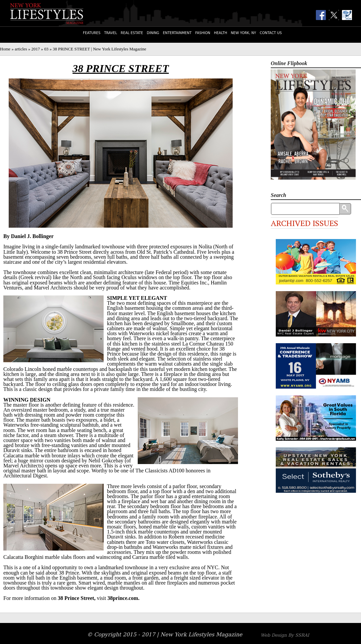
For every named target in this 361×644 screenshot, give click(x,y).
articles (21, 49)
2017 (36, 49)
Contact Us (271, 33)
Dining (153, 33)
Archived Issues (305, 223)
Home (5, 49)
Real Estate (132, 33)
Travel (111, 33)
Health (220, 33)
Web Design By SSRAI (285, 635)
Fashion (203, 33)
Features (92, 33)
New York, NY (243, 33)
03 (46, 49)
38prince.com (123, 598)
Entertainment (177, 33)
